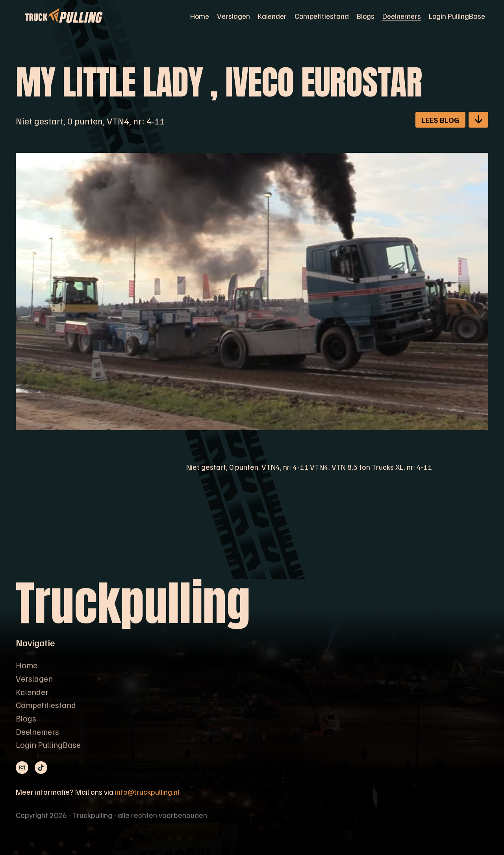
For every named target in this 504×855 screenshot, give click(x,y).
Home (200, 16)
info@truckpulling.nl (147, 792)
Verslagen (233, 16)
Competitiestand (322, 16)
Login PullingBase (457, 16)
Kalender (272, 16)
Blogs (366, 16)
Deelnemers (402, 16)
